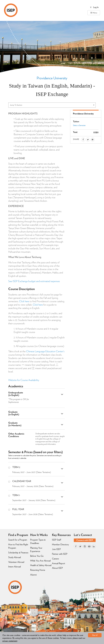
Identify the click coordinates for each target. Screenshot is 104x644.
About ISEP (57, 568)
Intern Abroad (15, 567)
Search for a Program (18, 540)
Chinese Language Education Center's (45, 351)
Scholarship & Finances (18, 553)
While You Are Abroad (40, 561)
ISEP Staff (57, 540)
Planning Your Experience (36, 550)
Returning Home (38, 570)
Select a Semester (79, 125)
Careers (55, 559)
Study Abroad (15, 557)
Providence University (52, 78)
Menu (94, 13)
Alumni (33, 575)
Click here (24, 301)
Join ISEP (56, 549)
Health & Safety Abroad (41, 565)
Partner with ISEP (60, 554)
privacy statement (10, 641)
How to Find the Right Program (18, 546)
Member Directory (60, 544)
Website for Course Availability (24, 380)
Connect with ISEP (85, 540)
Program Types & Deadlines (38, 541)
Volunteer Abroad (16, 562)
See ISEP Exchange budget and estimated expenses (34, 281)
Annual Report (58, 563)
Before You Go (37, 556)
